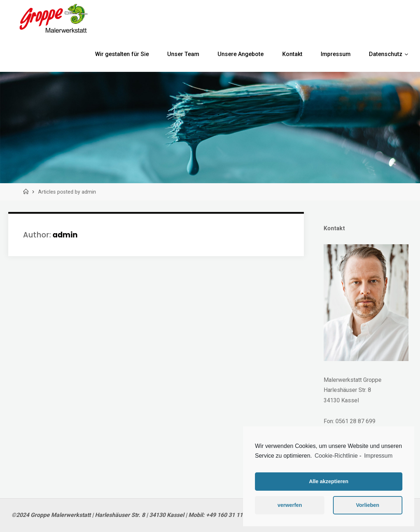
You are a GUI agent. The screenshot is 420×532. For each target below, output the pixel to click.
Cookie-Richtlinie (336, 456)
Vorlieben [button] (368, 505)
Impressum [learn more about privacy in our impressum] (378, 456)
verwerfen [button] (290, 505)
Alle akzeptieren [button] (329, 481)
